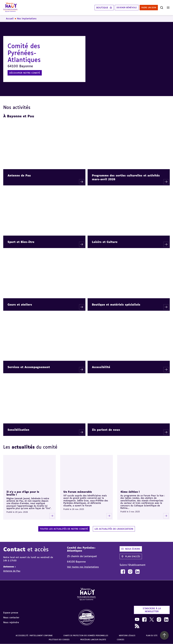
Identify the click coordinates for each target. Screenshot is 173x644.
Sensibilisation (18, 430)
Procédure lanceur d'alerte (93, 640)
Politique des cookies (59, 640)
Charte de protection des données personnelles (86, 636)
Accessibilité (101, 367)
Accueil (10, 19)
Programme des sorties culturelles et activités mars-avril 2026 (126, 177)
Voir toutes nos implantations (83, 567)
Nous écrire (131, 549)
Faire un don (148, 8)
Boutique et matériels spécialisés (116, 304)
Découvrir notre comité (25, 73)
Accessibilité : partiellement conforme (34, 636)
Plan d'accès (131, 556)
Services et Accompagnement (29, 367)
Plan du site (152, 636)
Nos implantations (27, 19)
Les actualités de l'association (114, 529)
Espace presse (11, 613)
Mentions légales (127, 636)
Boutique (99, 8)
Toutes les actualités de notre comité (64, 529)
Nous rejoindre (11, 622)
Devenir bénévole (124, 8)
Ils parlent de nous (106, 430)
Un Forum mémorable (78, 492)
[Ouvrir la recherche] (162, 8)
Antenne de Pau (19, 175)
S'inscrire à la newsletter (152, 610)
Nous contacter (11, 617)
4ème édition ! (130, 492)
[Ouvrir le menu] (168, 8)
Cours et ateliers (20, 304)
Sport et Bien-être (21, 242)
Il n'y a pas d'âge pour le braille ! (23, 493)
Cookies (121, 640)
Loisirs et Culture (105, 242)
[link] (123, 572)
